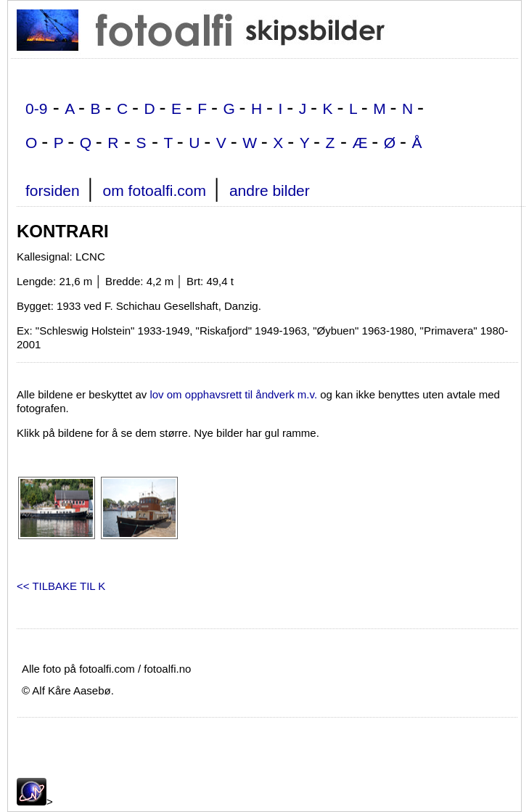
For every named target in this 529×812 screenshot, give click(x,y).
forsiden (53, 190)
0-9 (36, 108)
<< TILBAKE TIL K (61, 586)
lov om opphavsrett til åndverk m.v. (233, 394)
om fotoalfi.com (155, 190)
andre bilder (270, 190)
